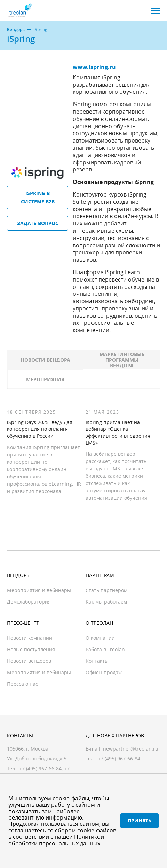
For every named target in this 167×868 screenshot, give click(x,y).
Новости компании (30, 638)
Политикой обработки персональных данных (56, 840)
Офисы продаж (104, 672)
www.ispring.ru (94, 67)
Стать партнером (106, 590)
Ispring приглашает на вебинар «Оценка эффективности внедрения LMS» (118, 432)
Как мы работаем (106, 602)
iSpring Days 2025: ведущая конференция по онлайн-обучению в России (40, 429)
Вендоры (16, 30)
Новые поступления (31, 649)
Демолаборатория (29, 602)
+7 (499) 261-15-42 (38, 771)
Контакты (97, 661)
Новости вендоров (29, 661)
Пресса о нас (22, 684)
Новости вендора (45, 360)
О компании (100, 638)
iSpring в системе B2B (38, 197)
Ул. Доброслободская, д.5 (37, 758)
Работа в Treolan (105, 649)
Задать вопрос (38, 223)
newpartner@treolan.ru (131, 749)
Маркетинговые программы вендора (122, 360)
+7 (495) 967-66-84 (40, 769)
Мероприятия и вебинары (39, 590)
